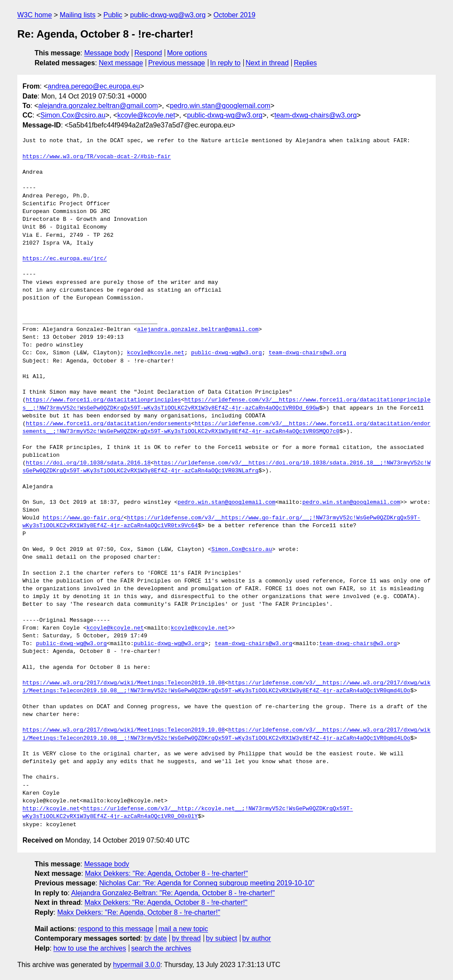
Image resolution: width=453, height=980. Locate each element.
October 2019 (234, 15)
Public (113, 15)
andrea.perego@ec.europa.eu (94, 86)
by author (257, 938)
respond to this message (115, 929)
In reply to (225, 63)
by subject (221, 938)
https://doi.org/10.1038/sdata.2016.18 (88, 463)
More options (187, 53)
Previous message (177, 63)
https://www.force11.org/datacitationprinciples (104, 400)
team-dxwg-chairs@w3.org (316, 115)
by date (155, 938)
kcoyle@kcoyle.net (146, 115)
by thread (187, 938)
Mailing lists (78, 15)
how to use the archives (90, 948)
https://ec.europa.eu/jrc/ (65, 259)
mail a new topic (183, 929)
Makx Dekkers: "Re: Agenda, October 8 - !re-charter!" (167, 873)
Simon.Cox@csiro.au (73, 115)
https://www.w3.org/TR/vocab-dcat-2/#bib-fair (97, 157)
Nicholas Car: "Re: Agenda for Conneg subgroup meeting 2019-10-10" (207, 883)
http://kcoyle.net (51, 809)
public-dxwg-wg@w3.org (168, 15)
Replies (305, 63)
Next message (121, 63)
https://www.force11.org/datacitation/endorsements (108, 424)
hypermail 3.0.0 (136, 965)
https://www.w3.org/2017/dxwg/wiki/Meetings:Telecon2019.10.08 (124, 683)
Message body (107, 53)
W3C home (35, 15)
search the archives (161, 948)
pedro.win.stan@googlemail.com (220, 106)
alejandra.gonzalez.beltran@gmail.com (98, 106)
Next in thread (267, 63)
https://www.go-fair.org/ (83, 518)
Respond (148, 53)
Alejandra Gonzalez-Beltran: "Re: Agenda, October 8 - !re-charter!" (173, 893)
